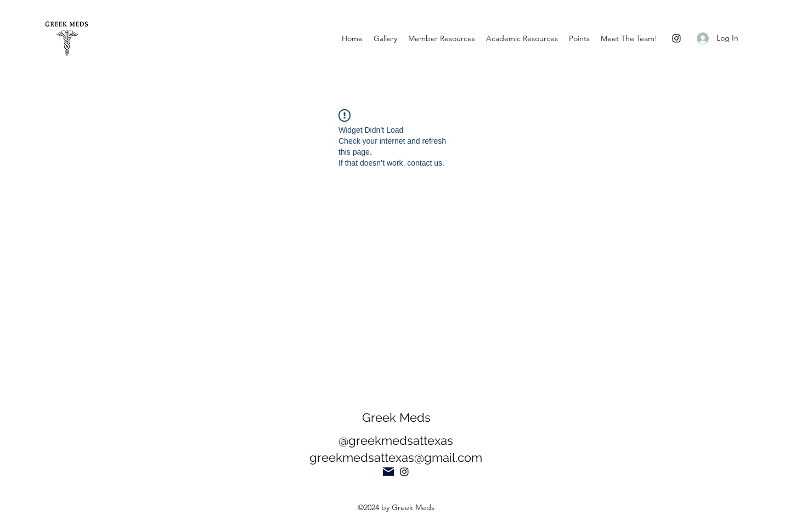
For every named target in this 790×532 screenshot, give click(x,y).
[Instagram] (676, 38)
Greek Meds (396, 417)
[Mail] (388, 472)
